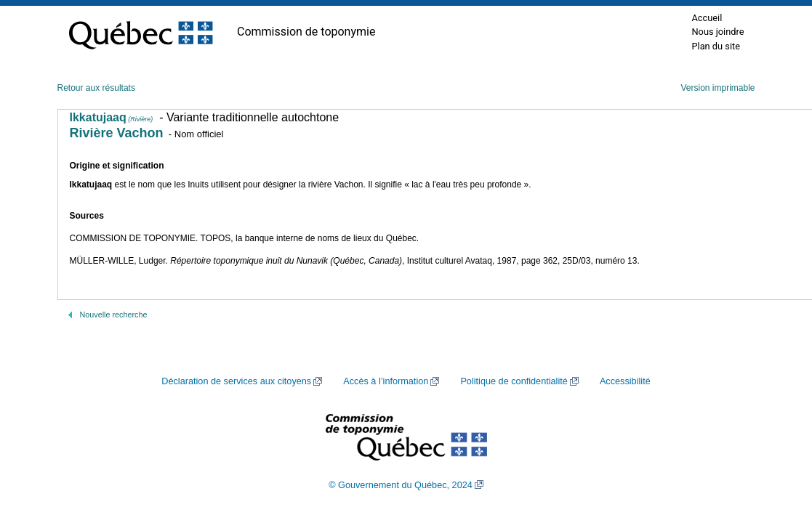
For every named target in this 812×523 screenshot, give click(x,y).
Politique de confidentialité (514, 381)
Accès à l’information (386, 381)
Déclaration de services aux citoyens (236, 381)
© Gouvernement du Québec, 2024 (401, 485)
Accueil (707, 18)
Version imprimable (717, 88)
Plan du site (716, 46)
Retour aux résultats (96, 88)
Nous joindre (717, 32)
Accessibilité (625, 381)
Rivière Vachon (117, 133)
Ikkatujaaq (112, 117)
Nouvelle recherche (114, 315)
